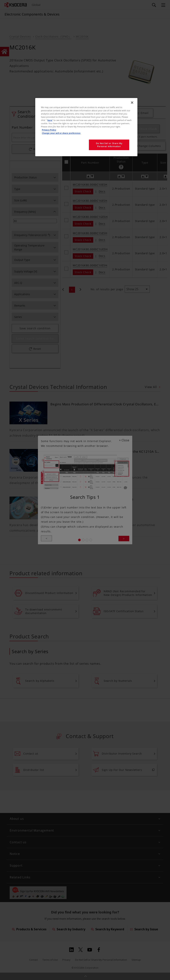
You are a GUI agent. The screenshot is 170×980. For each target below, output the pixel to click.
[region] (86, 127)
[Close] (132, 103)
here (50, 120)
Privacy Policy (49, 130)
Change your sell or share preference (61, 133)
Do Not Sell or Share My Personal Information (109, 145)
